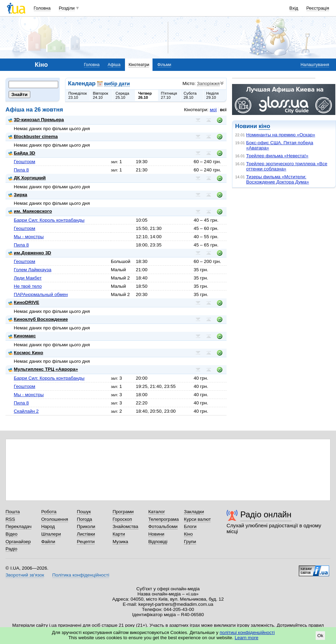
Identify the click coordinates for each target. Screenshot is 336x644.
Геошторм (24, 162)
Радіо (11, 549)
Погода (84, 519)
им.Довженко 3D (30, 253)
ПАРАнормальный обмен (41, 294)
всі (223, 110)
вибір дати (117, 84)
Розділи (67, 8)
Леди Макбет (28, 278)
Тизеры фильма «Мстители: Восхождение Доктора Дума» (278, 179)
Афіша (114, 65)
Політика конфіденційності (81, 575)
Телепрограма (164, 519)
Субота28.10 (190, 95)
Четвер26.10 (145, 95)
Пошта (13, 512)
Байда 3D (22, 153)
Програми (123, 512)
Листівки (86, 534)
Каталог (157, 512)
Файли (48, 542)
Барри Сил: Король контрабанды (49, 220)
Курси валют (197, 519)
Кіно (188, 534)
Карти (119, 534)
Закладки (194, 512)
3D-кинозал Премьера (36, 120)
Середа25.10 (123, 95)
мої (213, 110)
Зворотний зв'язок (25, 575)
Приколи (86, 526)
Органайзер (18, 542)
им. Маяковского (30, 211)
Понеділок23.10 (78, 95)
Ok (320, 636)
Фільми (164, 65)
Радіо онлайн (266, 514)
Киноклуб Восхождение (38, 319)
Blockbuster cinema (33, 136)
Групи (190, 542)
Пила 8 (21, 170)
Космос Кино (26, 353)
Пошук (84, 512)
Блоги (190, 526)
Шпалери (51, 534)
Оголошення (55, 519)
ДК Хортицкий (27, 178)
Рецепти (86, 542)
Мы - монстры (29, 237)
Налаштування (315, 65)
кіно (264, 126)
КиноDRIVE (24, 302)
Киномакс (22, 336)
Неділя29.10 (212, 95)
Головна (42, 8)
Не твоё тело (28, 286)
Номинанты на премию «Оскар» (281, 135)
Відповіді (158, 542)
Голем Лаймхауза (33, 270)
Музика (120, 542)
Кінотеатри (139, 65)
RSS (10, 519)
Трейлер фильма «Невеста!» (277, 156)
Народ (48, 526)
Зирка (18, 195)
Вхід (294, 8)
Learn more (247, 638)
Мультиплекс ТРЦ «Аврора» (43, 369)
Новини (156, 534)
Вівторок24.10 (101, 95)
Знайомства (125, 526)
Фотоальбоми (163, 526)
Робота (49, 512)
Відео (12, 534)
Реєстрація (318, 8)
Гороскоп (122, 519)
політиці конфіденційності (247, 632)
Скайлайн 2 (26, 411)
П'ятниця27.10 (169, 95)
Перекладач (18, 526)
